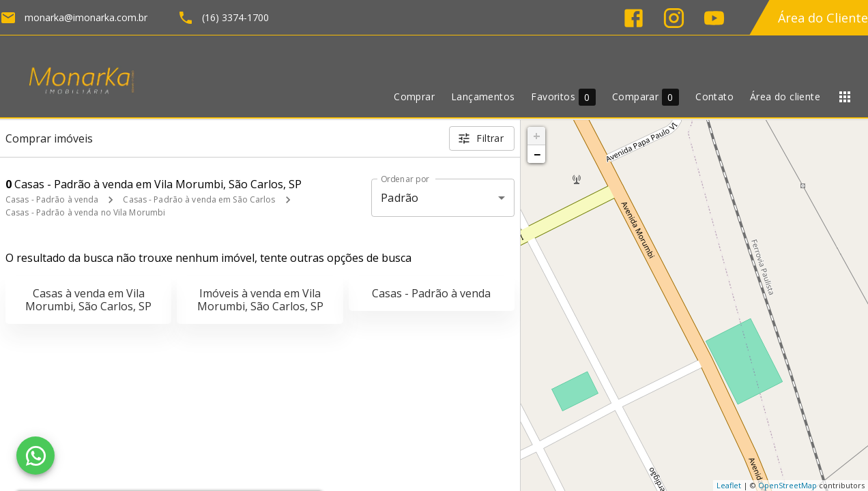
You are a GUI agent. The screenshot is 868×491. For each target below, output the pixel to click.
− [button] (537, 154)
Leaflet (729, 485)
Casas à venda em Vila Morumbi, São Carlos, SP (88, 300)
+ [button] (537, 136)
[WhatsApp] (35, 456)
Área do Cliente (823, 18)
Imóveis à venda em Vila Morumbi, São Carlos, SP (260, 300)
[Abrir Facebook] (634, 18)
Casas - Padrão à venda (52, 199)
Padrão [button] (400, 198)
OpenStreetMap (787, 485)
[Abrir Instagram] (674, 18)
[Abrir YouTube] (714, 18)
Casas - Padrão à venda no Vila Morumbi (85, 212)
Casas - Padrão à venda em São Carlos (199, 199)
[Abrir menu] (845, 97)
